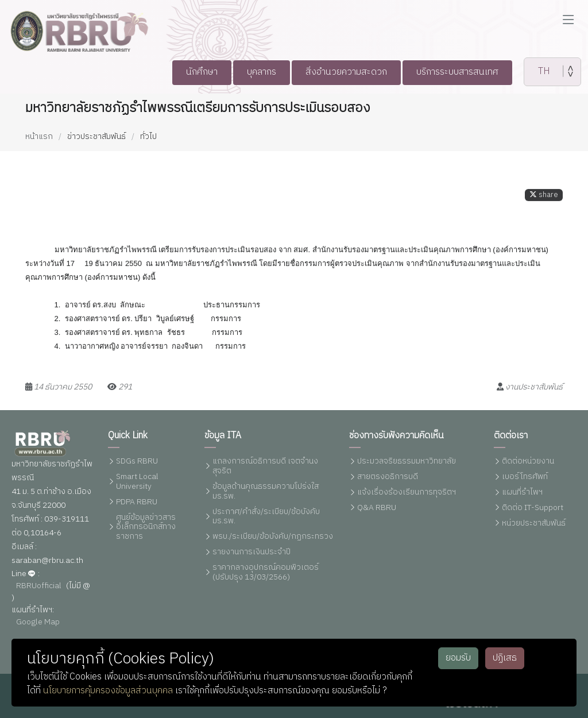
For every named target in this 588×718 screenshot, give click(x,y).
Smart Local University (137, 482)
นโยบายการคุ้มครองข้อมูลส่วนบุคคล (108, 691)
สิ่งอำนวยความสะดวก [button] (346, 72)
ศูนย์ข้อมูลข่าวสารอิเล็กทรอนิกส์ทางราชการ (146, 527)
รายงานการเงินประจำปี (252, 552)
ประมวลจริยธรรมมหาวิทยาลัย (407, 462)
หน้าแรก (39, 136)
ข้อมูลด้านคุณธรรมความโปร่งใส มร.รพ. (266, 492)
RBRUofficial (39, 586)
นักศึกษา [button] (192, 72)
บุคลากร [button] (256, 72)
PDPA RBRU (137, 502)
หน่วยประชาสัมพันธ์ (534, 524)
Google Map (38, 622)
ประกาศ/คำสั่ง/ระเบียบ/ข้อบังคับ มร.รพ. (266, 517)
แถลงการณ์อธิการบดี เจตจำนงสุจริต (265, 466)
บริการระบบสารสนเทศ (465, 72)
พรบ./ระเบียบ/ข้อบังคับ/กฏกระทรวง (273, 537)
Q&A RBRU (377, 508)
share (544, 201)
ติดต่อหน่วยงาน (528, 462)
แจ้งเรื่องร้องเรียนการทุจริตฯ (407, 493)
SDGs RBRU (137, 462)
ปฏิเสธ (505, 658)
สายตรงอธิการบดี (388, 477)
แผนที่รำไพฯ (522, 493)
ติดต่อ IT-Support (533, 508)
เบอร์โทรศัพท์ (525, 477)
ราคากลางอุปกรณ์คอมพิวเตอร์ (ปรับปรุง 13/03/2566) (266, 573)
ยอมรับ (458, 658)
